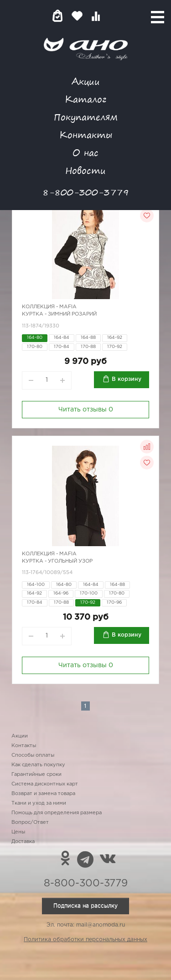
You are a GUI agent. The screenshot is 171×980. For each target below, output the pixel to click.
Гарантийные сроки (36, 775)
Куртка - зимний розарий (59, 314)
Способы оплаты (33, 755)
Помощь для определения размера (57, 813)
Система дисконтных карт (45, 784)
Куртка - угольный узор (57, 561)
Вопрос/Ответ (30, 822)
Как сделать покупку (38, 765)
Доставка (23, 842)
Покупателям (86, 117)
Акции (86, 81)
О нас (85, 152)
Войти (114, 16)
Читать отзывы (86, 410)
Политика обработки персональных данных (85, 940)
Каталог (85, 99)
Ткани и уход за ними (39, 803)
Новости (85, 170)
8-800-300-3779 (86, 192)
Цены (18, 832)
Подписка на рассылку (85, 906)
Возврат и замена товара (43, 794)
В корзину (127, 379)
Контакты (86, 134)
